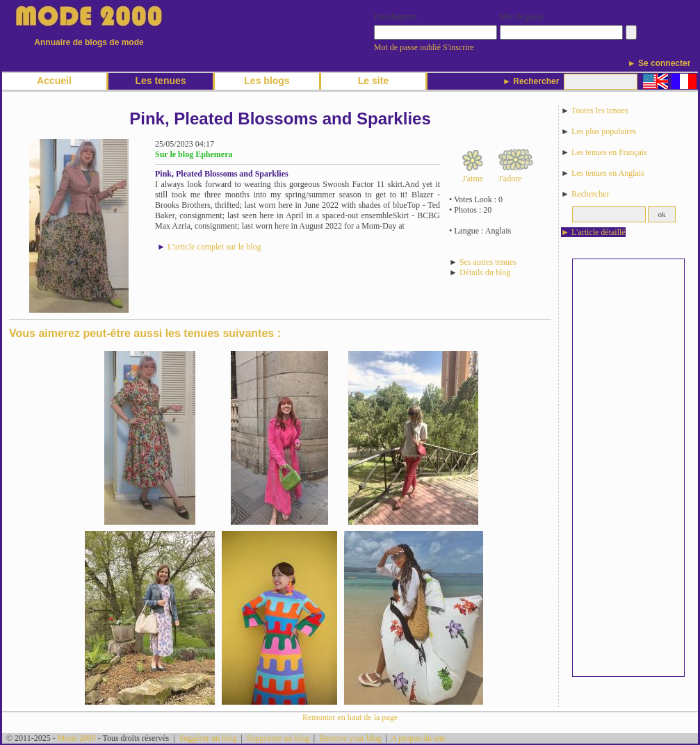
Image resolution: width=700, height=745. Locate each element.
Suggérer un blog (208, 738)
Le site (373, 81)
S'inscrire (458, 47)
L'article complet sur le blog (214, 247)
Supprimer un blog (278, 738)
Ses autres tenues (488, 262)
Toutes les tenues (600, 110)
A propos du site (418, 738)
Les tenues (160, 81)
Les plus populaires (604, 131)
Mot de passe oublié (407, 47)
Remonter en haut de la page (350, 717)
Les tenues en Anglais (608, 173)
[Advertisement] (628, 468)
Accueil (54, 81)
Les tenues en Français (609, 152)
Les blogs (267, 81)
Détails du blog (485, 272)
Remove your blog (350, 738)
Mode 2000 (77, 738)
